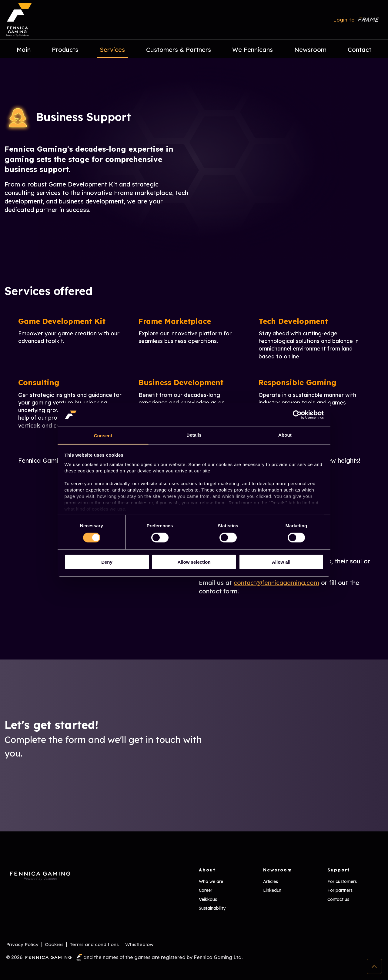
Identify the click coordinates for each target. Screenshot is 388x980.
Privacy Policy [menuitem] (22, 945)
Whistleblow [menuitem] (140, 945)
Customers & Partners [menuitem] (179, 50)
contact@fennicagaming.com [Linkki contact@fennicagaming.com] (277, 583)
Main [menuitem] (24, 50)
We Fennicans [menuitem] (253, 50)
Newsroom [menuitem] (310, 50)
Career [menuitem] (206, 890)
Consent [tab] (103, 436)
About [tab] (285, 435)
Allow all (281, 562)
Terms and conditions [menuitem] (95, 945)
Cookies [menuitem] (54, 945)
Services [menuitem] (112, 50)
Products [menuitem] (65, 50)
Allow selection (194, 562)
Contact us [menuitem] (338, 899)
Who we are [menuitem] (211, 881)
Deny (107, 562)
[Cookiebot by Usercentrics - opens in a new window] (297, 414)
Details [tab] (194, 435)
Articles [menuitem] (271, 881)
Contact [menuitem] (360, 50)
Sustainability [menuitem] (212, 908)
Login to (356, 19)
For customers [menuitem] (342, 881)
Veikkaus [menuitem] (208, 899)
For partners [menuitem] (340, 890)
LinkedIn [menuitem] (272, 890)
